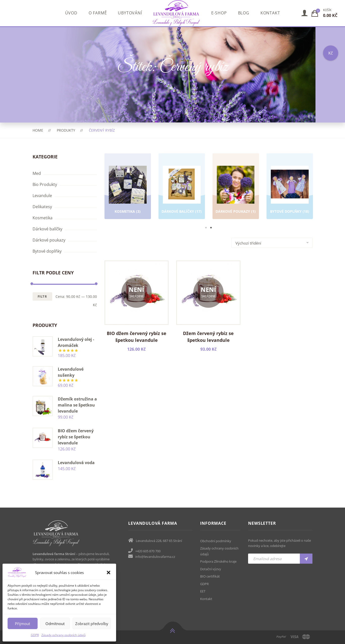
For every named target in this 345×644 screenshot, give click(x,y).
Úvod (71, 13)
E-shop (219, 13)
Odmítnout (55, 624)
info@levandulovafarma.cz (155, 557)
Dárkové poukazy (49, 240)
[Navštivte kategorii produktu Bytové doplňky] (290, 192)
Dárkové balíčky (47, 229)
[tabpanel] (128, 187)
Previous (97, 192)
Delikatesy (42, 207)
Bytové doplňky (47, 251)
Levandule (42, 196)
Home (38, 130)
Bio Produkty (45, 184)
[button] (109, 573)
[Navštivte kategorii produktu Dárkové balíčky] (182, 192)
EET (203, 591)
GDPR (35, 635)
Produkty (66, 130)
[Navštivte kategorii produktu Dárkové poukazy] (236, 192)
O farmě (98, 13)
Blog (244, 13)
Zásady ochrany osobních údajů (63, 635)
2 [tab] (211, 228)
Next (320, 192)
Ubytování (130, 13)
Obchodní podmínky (216, 541)
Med (37, 173)
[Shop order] (272, 243)
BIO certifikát (210, 576)
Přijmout (22, 624)
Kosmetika (43, 218)
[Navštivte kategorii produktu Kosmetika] (128, 192)
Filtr (42, 296)
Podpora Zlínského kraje (218, 561)
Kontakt (270, 13)
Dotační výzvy (211, 569)
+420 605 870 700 (148, 551)
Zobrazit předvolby (92, 624)
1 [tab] (206, 228)
